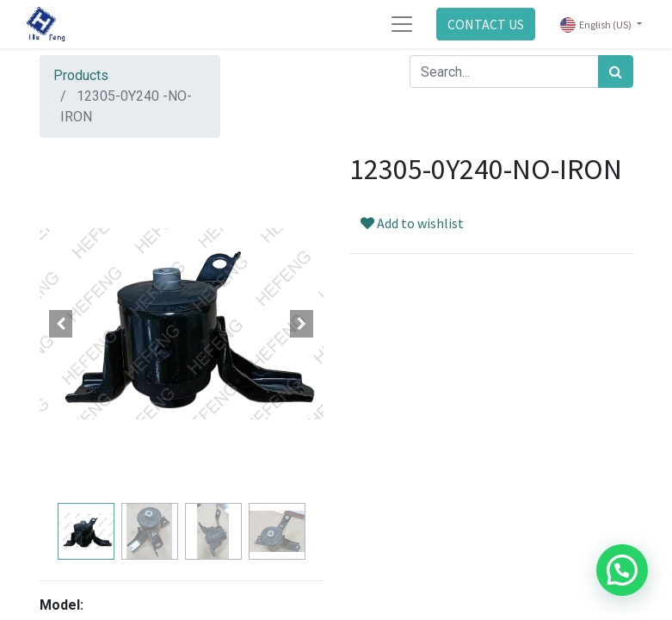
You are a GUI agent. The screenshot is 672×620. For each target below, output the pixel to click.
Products (81, 75)
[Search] (616, 71)
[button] (61, 324)
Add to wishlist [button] (412, 223)
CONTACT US (486, 24)
